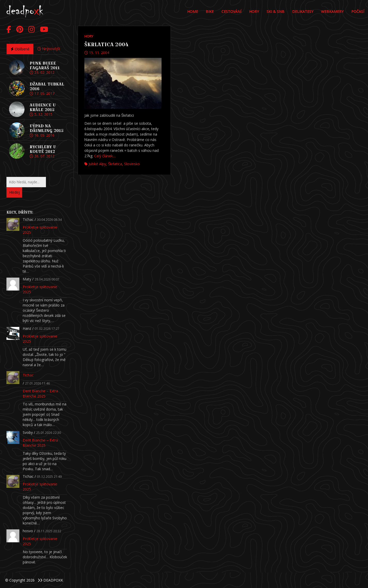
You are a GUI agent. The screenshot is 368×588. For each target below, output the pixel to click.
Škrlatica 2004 (106, 44)
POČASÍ (358, 11)
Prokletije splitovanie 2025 (40, 230)
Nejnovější (49, 49)
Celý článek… (105, 156)
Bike (210, 11)
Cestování (231, 11)
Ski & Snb (275, 11)
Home (193, 11)
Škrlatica (115, 164)
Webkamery (332, 11)
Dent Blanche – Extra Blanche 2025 (40, 393)
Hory (254, 11)
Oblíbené (20, 49)
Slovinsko (132, 164)
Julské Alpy (97, 164)
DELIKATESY (303, 11)
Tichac (28, 375)
